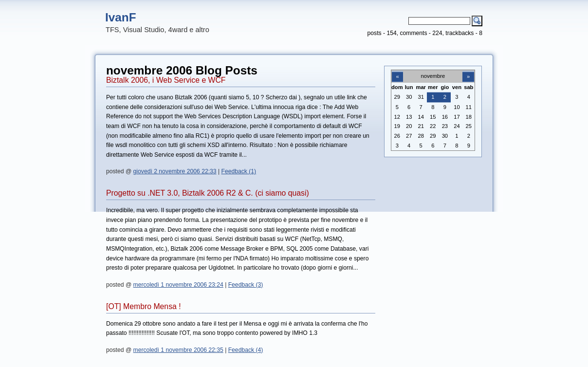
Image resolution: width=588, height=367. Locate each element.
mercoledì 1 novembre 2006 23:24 (178, 285)
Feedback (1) (239, 171)
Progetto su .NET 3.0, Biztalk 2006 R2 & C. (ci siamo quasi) (208, 193)
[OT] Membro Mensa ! (144, 306)
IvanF (121, 17)
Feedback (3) (246, 285)
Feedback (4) (246, 350)
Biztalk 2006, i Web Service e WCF (166, 80)
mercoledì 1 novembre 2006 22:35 (178, 350)
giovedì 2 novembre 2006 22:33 (175, 171)
